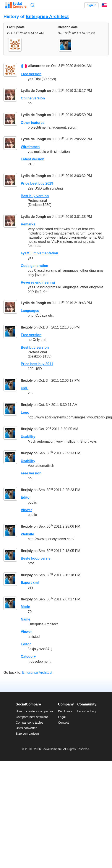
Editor (26, 497)
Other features (33, 123)
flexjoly (27, 327)
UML (25, 388)
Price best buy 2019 (37, 183)
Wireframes (30, 147)
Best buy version (35, 196)
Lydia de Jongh (33, 91)
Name (26, 619)
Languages (30, 311)
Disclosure (65, 711)
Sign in (91, 5)
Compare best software (32, 717)
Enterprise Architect (47, 16)
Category (28, 657)
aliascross (37, 66)
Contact (63, 723)
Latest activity (87, 711)
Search (33, 5)
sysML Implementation (39, 253)
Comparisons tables (29, 723)
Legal (62, 717)
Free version (31, 74)
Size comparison (27, 734)
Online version (33, 98)
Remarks (28, 224)
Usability (28, 437)
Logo (25, 412)
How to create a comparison (35, 711)
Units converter (26, 728)
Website (27, 534)
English (104, 5)
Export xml (30, 583)
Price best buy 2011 (37, 364)
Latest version (32, 159)
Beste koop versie (36, 558)
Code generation (34, 266)
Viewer (26, 510)
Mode (25, 607)
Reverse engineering (38, 282)
